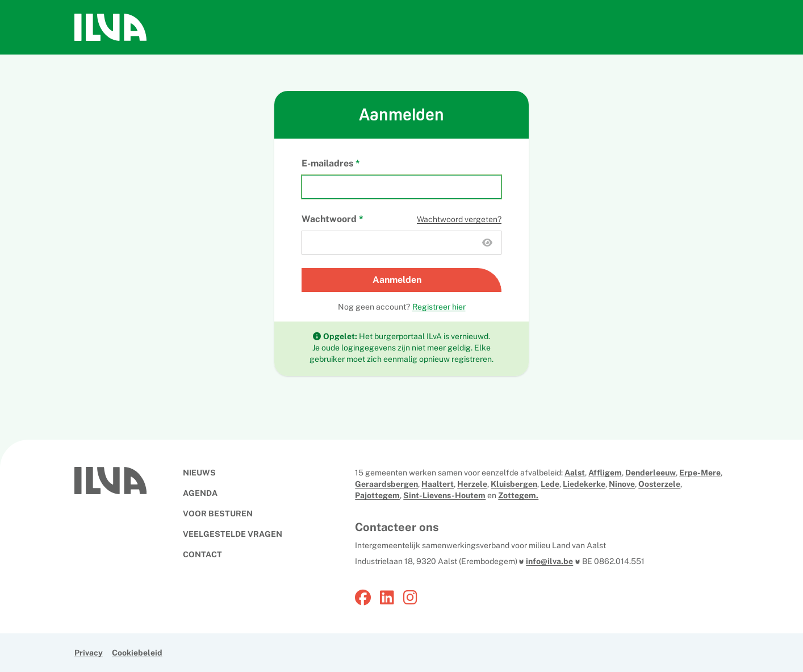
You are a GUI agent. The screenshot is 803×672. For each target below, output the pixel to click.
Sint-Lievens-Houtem (444, 495)
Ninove (622, 484)
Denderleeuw (651, 473)
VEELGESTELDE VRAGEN (233, 534)
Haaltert (438, 484)
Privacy (89, 653)
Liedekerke (584, 484)
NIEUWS (199, 473)
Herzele (472, 484)
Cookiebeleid (137, 653)
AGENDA (200, 493)
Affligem (605, 473)
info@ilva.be (549, 561)
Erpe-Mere (700, 473)
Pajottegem (377, 495)
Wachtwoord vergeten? (459, 219)
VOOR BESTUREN (218, 514)
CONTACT (202, 554)
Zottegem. (518, 495)
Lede (550, 484)
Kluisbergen (514, 484)
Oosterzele (659, 484)
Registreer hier (439, 307)
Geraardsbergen (386, 484)
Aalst (575, 473)
